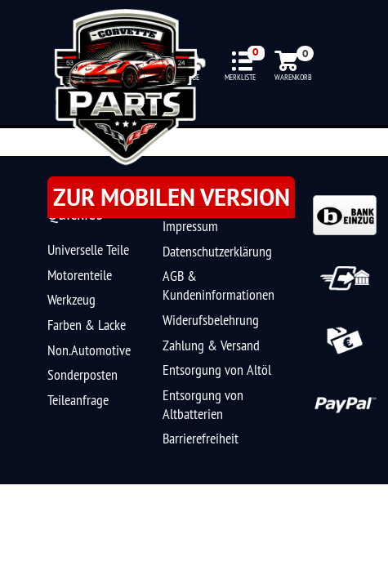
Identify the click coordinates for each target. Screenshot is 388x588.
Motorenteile (80, 275)
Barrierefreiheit (201, 438)
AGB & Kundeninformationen (219, 285)
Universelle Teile (88, 249)
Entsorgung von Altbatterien (203, 404)
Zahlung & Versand (211, 345)
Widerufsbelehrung (211, 320)
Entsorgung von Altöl (217, 370)
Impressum (190, 226)
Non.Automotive (89, 350)
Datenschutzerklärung (217, 251)
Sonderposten (83, 374)
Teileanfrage (78, 400)
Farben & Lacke (87, 325)
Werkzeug (71, 299)
